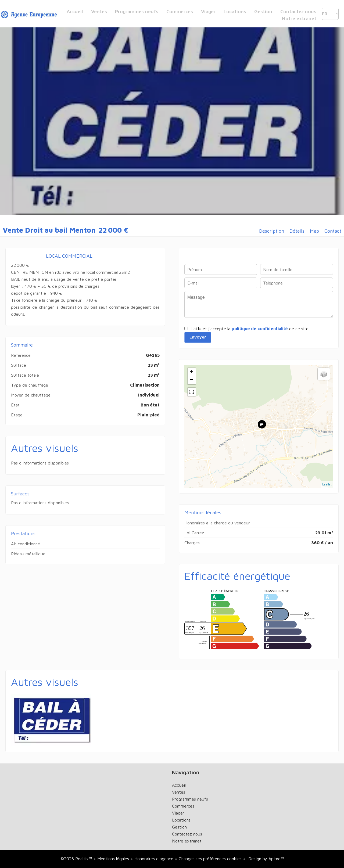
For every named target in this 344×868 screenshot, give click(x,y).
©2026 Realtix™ (76, 859)
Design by (265, 859)
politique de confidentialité (260, 329)
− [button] (192, 380)
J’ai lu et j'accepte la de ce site (250, 329)
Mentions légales (113, 859)
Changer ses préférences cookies (210, 859)
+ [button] (192, 372)
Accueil (30, 15)
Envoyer (198, 337)
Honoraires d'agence (154, 859)
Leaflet (327, 484)
